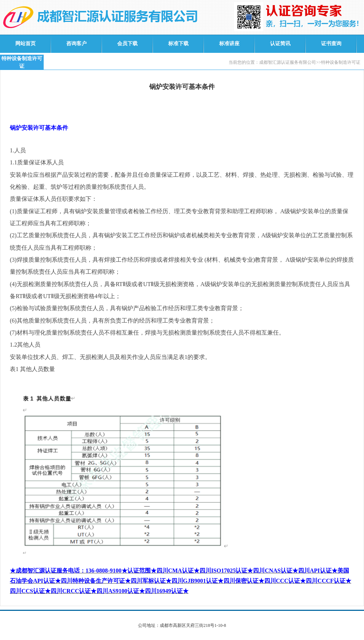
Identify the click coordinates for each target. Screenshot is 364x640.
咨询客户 (76, 44)
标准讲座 (229, 44)
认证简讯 (280, 44)
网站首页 (25, 44)
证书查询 (331, 44)
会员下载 (127, 44)
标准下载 (178, 44)
